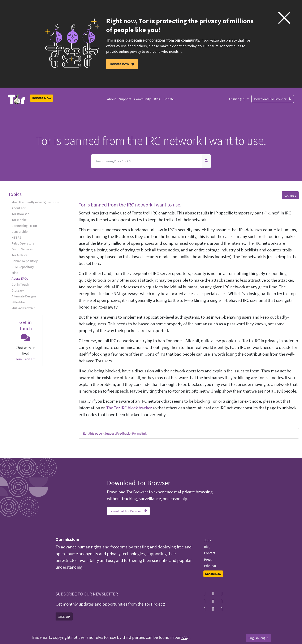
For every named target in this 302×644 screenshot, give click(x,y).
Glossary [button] (18, 290)
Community (142, 99)
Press (208, 559)
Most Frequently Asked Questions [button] (35, 202)
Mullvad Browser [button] (23, 308)
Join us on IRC (25, 359)
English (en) (238, 99)
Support (125, 99)
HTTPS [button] (16, 237)
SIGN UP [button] (64, 616)
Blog (157, 99)
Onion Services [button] (22, 249)
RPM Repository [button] (23, 267)
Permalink (139, 433)
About (111, 99)
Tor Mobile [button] (19, 220)
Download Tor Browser (273, 99)
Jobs (208, 540)
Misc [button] (15, 273)
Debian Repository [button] (25, 261)
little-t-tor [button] (18, 302)
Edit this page (92, 433)
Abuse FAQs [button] (20, 279)
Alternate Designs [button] (24, 296)
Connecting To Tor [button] (24, 226)
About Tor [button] (19, 208)
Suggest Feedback (117, 433)
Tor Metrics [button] (19, 255)
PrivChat (210, 566)
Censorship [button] (20, 231)
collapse (290, 195)
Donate (169, 99)
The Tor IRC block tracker (129, 408)
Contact (210, 553)
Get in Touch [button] (20, 284)
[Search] (147, 161)
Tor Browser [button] (20, 214)
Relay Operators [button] (23, 243)
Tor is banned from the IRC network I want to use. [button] (130, 205)
